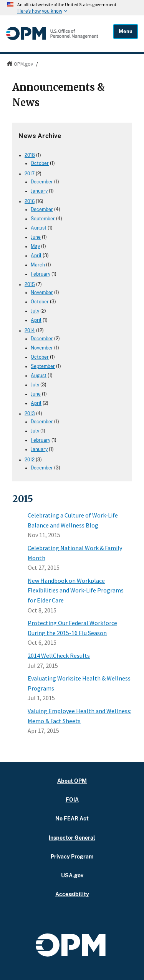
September (43, 219)
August (39, 228)
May (35, 246)
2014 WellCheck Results (59, 656)
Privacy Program (72, 856)
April (36, 256)
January (39, 191)
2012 (30, 460)
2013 (30, 414)
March (38, 265)
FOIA (72, 799)
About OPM (72, 781)
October (40, 163)
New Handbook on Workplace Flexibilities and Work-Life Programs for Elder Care (76, 590)
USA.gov (72, 875)
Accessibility (72, 894)
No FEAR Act (72, 818)
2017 (30, 174)
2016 (30, 201)
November (42, 293)
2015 (30, 285)
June (36, 237)
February (41, 274)
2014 (30, 331)
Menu (126, 31)
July (35, 311)
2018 (30, 155)
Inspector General (72, 838)
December (42, 182)
